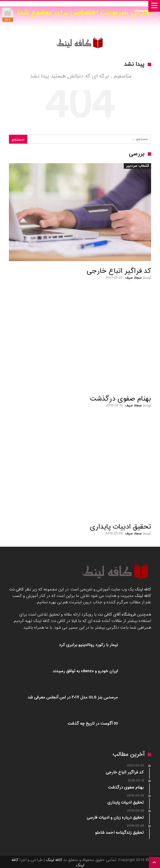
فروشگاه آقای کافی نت (116, 615)
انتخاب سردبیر (137, 166)
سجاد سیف (133, 278)
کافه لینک (143, 589)
